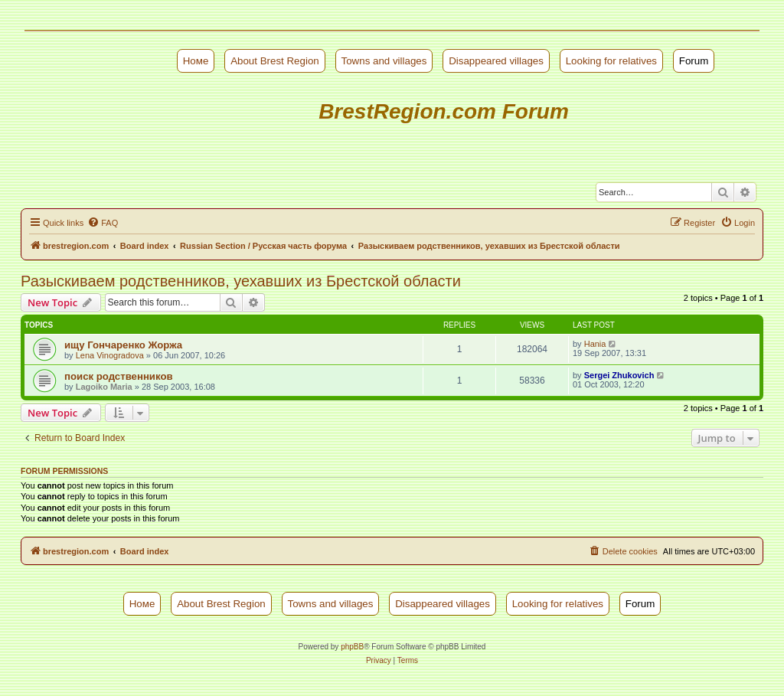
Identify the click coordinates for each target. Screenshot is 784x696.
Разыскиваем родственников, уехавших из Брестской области (241, 281)
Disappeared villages (496, 61)
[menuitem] (103, 223)
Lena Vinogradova (110, 355)
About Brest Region (275, 61)
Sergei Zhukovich (619, 375)
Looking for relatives (611, 61)
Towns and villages (384, 61)
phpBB (352, 647)
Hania (595, 344)
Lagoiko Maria (104, 387)
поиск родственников (119, 376)
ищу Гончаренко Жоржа (123, 345)
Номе (196, 61)
